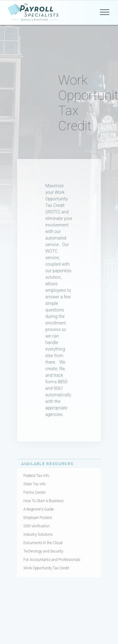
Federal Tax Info (36, 476)
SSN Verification (37, 526)
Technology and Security (43, 551)
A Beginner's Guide (39, 509)
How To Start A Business (44, 501)
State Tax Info (35, 484)
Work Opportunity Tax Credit (46, 568)
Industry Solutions (38, 534)
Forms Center (34, 492)
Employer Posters (38, 518)
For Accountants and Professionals (52, 560)
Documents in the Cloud (43, 543)
